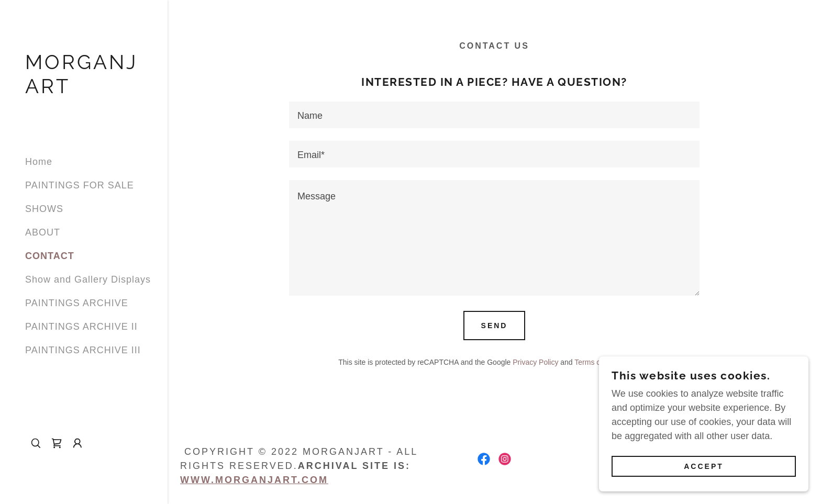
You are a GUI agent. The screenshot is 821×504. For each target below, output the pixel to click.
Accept (704, 466)
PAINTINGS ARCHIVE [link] (77, 303)
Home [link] (39, 162)
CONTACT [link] (50, 256)
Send (495, 326)
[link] (84, 90)
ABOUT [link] (43, 232)
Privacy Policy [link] (535, 362)
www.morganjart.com (254, 480)
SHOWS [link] (44, 209)
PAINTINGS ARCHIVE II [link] (81, 327)
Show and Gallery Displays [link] (88, 279)
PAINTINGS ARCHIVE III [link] (83, 350)
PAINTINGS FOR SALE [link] (80, 185)
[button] (77, 443)
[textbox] (494, 115)
